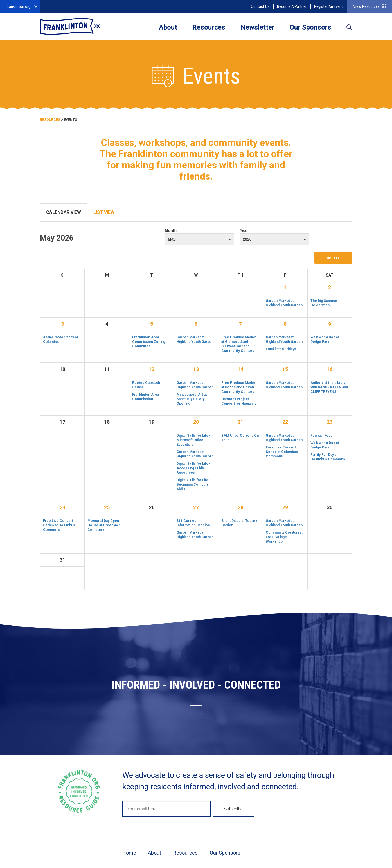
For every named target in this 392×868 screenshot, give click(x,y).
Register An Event (328, 6)
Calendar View (64, 212)
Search (349, 28)
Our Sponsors (310, 27)
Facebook (339, 857)
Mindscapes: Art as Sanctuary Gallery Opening (192, 382)
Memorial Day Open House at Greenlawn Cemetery (104, 508)
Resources (209, 27)
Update (333, 239)
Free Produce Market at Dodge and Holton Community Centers (239, 370)
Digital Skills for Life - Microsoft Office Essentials (194, 423)
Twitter (345, 857)
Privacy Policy (229, 857)
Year (274, 237)
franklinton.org (18, 6)
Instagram (332, 857)
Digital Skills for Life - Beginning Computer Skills (194, 467)
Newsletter (257, 27)
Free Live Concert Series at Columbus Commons (282, 435)
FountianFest (321, 418)
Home (129, 836)
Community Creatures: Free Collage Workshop (284, 520)
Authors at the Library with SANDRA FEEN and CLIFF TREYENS (329, 370)
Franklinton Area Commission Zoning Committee (149, 325)
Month (199, 237)
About (168, 27)
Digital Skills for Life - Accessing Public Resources (194, 451)
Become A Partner (292, 6)
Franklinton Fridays (281, 332)
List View (104, 212)
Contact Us (260, 6)
